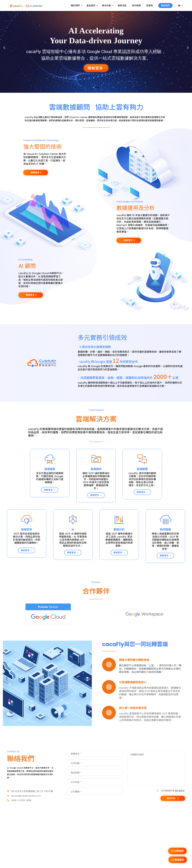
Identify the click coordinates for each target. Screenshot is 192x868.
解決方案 (108, 5)
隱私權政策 (180, 791)
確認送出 (171, 798)
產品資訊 (92, 5)
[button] (4, 48)
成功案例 (136, 5)
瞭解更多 (50, 490)
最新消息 (122, 5)
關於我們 (77, 5)
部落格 (150, 5)
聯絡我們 (165, 5)
